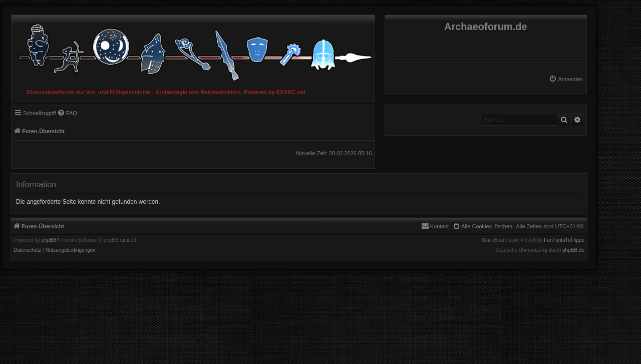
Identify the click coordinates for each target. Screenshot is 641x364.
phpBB (49, 240)
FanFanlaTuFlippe (564, 240)
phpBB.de (573, 250)
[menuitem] (566, 79)
